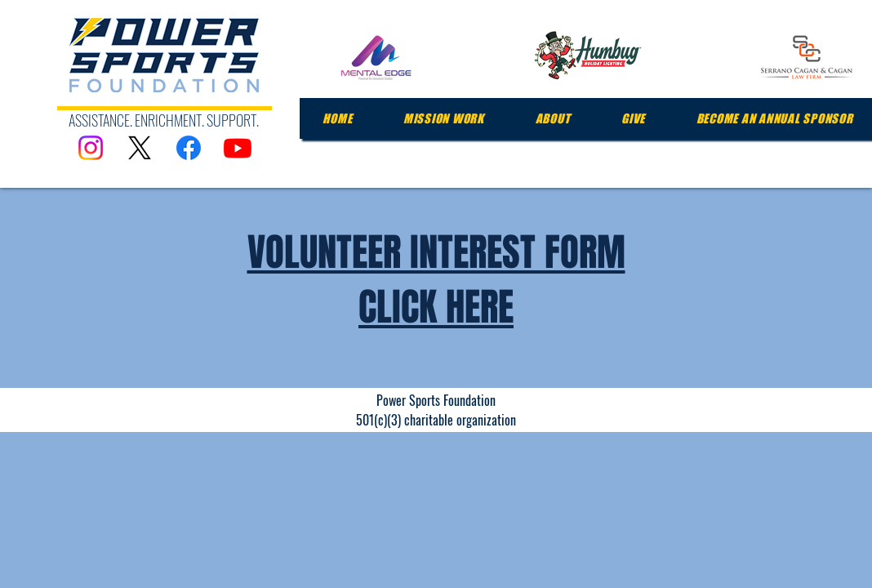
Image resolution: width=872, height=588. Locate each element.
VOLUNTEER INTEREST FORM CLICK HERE (436, 280)
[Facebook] (189, 148)
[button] (444, 118)
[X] (140, 148)
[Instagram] (91, 148)
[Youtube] (238, 148)
